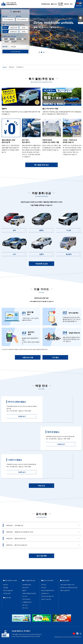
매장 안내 (67, 4)
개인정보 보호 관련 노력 (47, 596)
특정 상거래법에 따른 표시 (48, 590)
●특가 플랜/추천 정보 (29, 580)
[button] (39, 52)
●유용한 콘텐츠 (65, 580)
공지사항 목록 (42, 556)
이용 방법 (6, 587)
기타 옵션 (55, 357)
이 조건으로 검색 (15, 52)
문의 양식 (44, 587)
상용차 (41, 254)
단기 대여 (25, 596)
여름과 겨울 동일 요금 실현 (29, 593)
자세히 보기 (22, 416)
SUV (14, 254)
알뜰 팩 (24, 590)
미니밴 (69, 230)
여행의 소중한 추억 (65, 590)
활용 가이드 (54, 4)
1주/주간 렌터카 (26, 599)
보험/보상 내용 (28, 357)
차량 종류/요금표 (46, 4)
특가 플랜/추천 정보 (41, 165)
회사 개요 (44, 585)
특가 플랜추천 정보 (61, 4)
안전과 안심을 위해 (8, 590)
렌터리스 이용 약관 (46, 599)
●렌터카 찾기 (7, 598)
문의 (71, 4)
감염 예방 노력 (45, 593)
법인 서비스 (25, 605)
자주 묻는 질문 (7, 593)
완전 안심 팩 (25, 587)
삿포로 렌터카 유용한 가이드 (67, 585)
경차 (14, 230)
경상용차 (69, 254)
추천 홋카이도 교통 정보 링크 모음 (69, 587)
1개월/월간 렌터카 (27, 602)
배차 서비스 (25, 608)
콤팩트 (41, 230)
